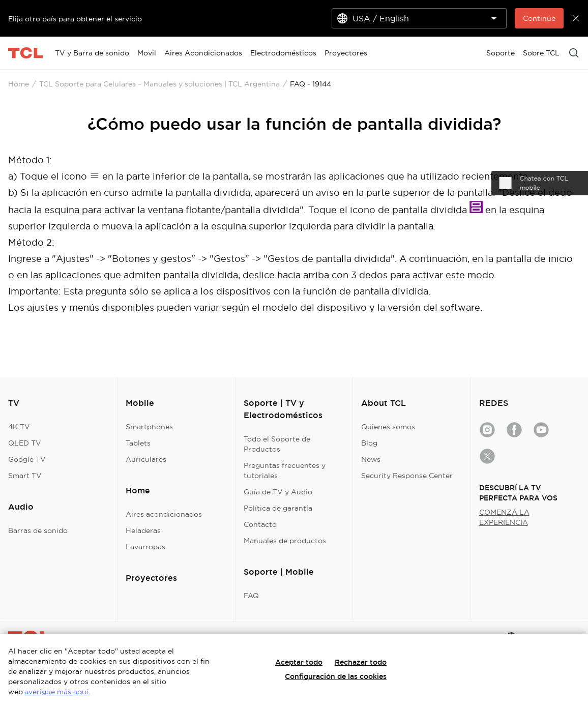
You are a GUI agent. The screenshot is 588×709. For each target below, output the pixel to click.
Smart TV (25, 476)
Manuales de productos (285, 541)
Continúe (539, 18)
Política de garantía (278, 508)
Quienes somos (388, 427)
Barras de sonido (38, 530)
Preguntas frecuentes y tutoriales (285, 470)
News (371, 459)
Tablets (138, 443)
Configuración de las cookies (336, 676)
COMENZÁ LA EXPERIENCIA (504, 517)
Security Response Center (407, 476)
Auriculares (146, 459)
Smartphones (149, 427)
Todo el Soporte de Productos (277, 444)
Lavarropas (145, 547)
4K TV (19, 427)
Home (19, 84)
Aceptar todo (299, 662)
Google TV (27, 459)
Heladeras (143, 530)
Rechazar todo (361, 662)
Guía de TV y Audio (278, 492)
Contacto (260, 524)
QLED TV (25, 443)
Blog (369, 443)
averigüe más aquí (56, 692)
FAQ (251, 596)
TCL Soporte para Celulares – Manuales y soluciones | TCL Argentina (159, 84)
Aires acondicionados (164, 514)
